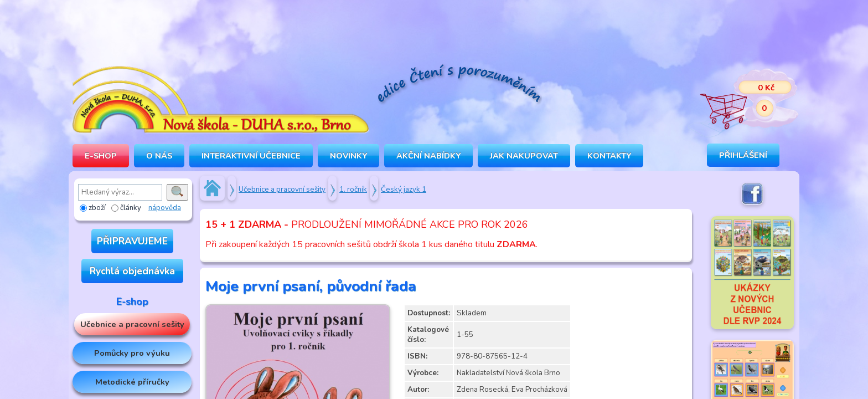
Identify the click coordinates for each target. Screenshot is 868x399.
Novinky (348, 156)
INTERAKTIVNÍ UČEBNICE (251, 156)
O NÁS (159, 156)
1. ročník (353, 190)
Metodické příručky (132, 382)
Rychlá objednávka (132, 271)
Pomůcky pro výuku (132, 353)
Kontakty (609, 156)
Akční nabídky (428, 156)
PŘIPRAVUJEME (132, 241)
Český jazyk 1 (404, 190)
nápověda (165, 208)
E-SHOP (101, 156)
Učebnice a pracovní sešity (132, 324)
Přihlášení (743, 155)
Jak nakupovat (524, 156)
